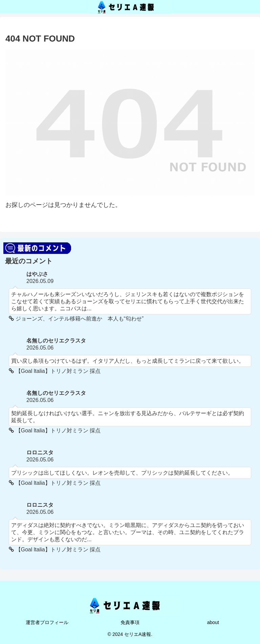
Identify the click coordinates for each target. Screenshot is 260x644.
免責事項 (130, 622)
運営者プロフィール (47, 622)
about (213, 622)
